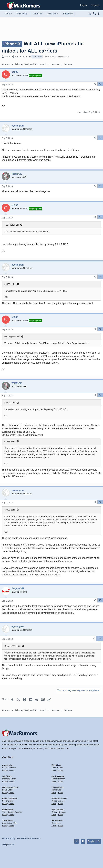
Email (5, 770)
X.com (11, 770)
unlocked (37, 57)
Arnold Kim (7, 765)
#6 (100, 329)
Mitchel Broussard (10, 787)
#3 (100, 186)
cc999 (8, 57)
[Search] (95, 14)
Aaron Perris (57, 820)
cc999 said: (10, 284)
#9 (100, 600)
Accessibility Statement (28, 838)
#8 (100, 502)
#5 (100, 277)
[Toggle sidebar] (99, 14)
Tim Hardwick (58, 787)
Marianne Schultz (59, 798)
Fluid (4, 845)
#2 (100, 138)
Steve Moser (8, 820)
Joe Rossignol (58, 776)
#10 (100, 639)
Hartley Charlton (9, 798)
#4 (100, 217)
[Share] (95, 84)
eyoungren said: (12, 337)
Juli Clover (7, 776)
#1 (100, 84)
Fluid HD (11, 845)
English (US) (94, 841)
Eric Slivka (56, 765)
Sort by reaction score (58, 57)
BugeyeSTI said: (12, 646)
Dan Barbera (8, 809)
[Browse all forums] (90, 14)
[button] (4, 5)
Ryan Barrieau (58, 809)
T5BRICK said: (12, 225)
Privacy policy (8, 838)
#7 (100, 395)
